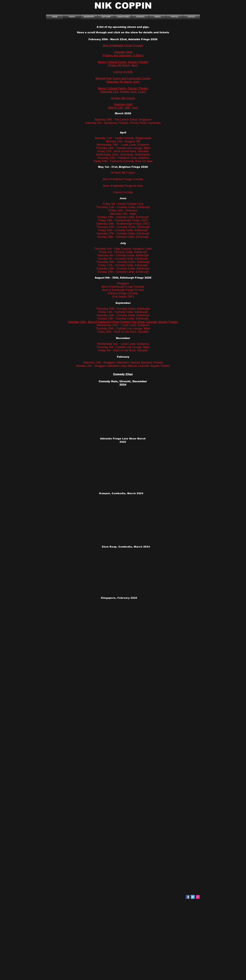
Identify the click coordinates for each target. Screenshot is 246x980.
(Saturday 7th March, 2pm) (123, 82)
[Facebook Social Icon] (188, 897)
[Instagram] (198, 897)
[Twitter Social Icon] (193, 897)
